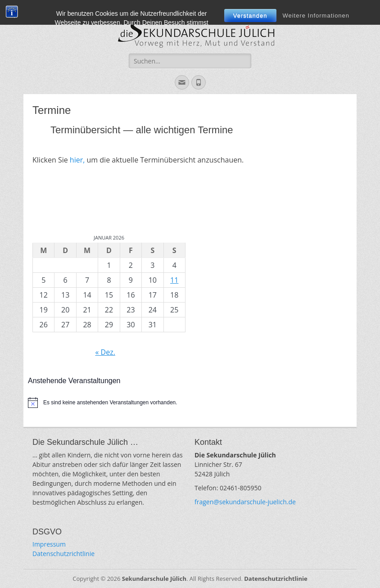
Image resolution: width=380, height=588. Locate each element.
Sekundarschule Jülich (154, 579)
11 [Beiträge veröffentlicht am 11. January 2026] (174, 280)
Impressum (49, 544)
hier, (77, 160)
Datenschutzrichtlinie (63, 554)
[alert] (190, 403)
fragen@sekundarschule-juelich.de (245, 502)
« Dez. (105, 352)
